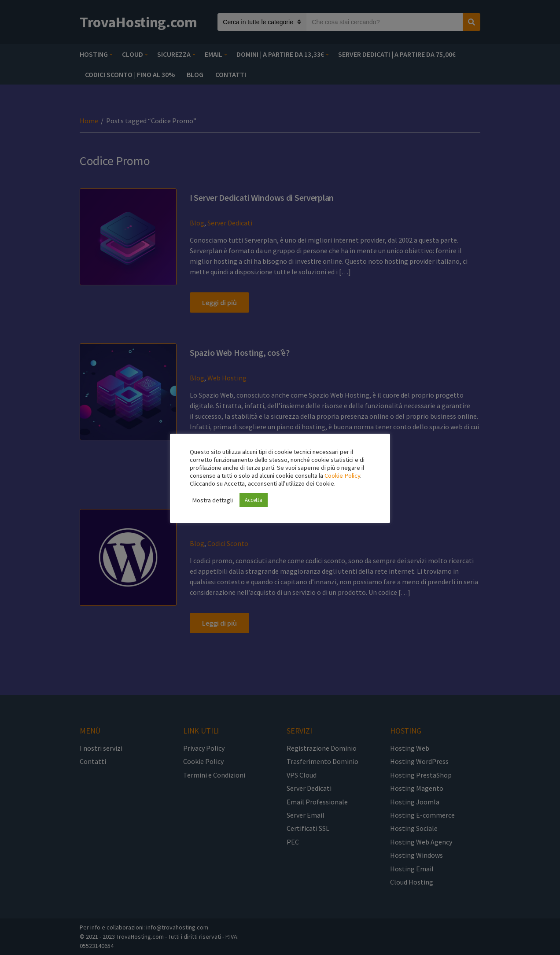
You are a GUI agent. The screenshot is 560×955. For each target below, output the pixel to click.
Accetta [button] (254, 500)
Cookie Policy (342, 476)
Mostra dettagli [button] (212, 500)
